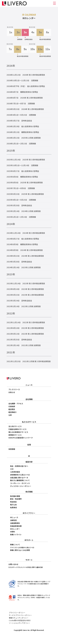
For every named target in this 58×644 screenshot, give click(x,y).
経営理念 (12, 409)
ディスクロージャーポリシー (21, 486)
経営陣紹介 (13, 412)
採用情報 (12, 449)
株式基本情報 (15, 496)
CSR (12, 469)
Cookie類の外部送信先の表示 (20, 620)
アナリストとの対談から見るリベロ (22, 547)
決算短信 (13, 520)
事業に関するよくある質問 (20, 550)
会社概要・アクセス (16, 403)
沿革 (10, 415)
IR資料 (13, 532)
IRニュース (14, 517)
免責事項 (13, 507)
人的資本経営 (15, 472)
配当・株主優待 (16, 499)
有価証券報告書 (16, 526)
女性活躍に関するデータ (19, 478)
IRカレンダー (15, 529)
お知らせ (12, 392)
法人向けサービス (15, 426)
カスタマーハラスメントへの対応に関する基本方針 (26, 567)
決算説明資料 (15, 523)
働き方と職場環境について (20, 480)
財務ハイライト (16, 534)
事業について (15, 544)
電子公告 (13, 505)
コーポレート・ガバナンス (20, 483)
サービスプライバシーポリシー (20, 615)
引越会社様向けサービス (17, 429)
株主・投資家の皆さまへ (19, 466)
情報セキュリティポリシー (19, 618)
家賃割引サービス (15, 435)
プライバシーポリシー (17, 613)
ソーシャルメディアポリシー (19, 623)
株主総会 (13, 502)
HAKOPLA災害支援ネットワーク (21, 438)
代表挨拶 (12, 406)
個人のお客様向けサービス (18, 432)
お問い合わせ (13, 564)
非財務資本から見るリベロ (20, 475)
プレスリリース (14, 389)
